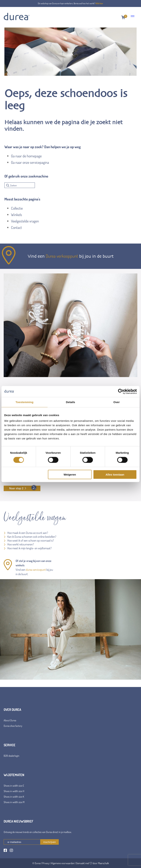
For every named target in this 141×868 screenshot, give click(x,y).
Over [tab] (116, 402)
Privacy (46, 863)
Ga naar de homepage (26, 156)
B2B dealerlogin (11, 756)
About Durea (10, 720)
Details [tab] (70, 402)
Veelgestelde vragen (25, 221)
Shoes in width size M (14, 802)
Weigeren (70, 475)
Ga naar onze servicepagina (30, 162)
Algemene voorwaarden (63, 863)
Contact (16, 227)
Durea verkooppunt (62, 256)
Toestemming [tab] (25, 402)
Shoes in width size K (14, 797)
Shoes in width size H (14, 791)
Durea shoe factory (13, 726)
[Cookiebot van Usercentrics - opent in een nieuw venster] (121, 391)
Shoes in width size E (14, 786)
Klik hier (99, 3)
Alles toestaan (115, 475)
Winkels (17, 215)
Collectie (17, 208)
